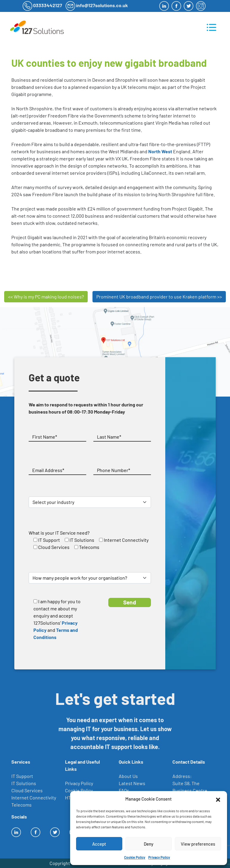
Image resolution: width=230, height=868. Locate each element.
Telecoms (21, 805)
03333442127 (48, 5)
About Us (128, 776)
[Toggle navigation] (212, 27)
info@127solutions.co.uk (102, 5)
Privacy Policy (159, 857)
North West (160, 151)
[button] (218, 799)
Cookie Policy (135, 857)
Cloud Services (27, 790)
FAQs (124, 790)
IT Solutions (24, 783)
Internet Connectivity (34, 797)
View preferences (198, 844)
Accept (99, 844)
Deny (149, 844)
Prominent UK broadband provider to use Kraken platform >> (159, 297)
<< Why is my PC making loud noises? (46, 297)
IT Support (22, 776)
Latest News (132, 783)
